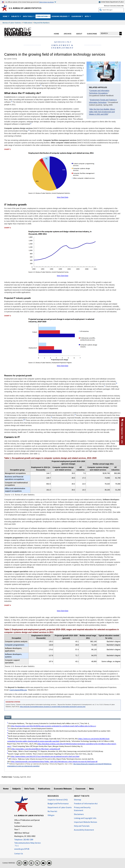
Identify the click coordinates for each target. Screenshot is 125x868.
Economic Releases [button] (60, 16)
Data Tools (29, 789)
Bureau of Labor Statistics (12, 23)
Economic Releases (63, 789)
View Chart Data (63, 197)
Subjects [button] (15, 16)
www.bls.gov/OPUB (22, 849)
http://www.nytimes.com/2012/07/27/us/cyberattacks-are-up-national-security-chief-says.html (45, 756)
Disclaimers (79, 814)
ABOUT (79, 34)
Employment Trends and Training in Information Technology (103, 101)
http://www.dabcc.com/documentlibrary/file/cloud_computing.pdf (36, 749)
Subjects (16, 789)
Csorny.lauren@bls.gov (18, 690)
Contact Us (19, 854)
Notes (8, 717)
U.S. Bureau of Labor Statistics (25, 8)
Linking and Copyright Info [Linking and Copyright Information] (85, 818)
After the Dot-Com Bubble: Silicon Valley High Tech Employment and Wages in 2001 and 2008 (102, 112)
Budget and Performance (58, 803)
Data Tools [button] (28, 16)
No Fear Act (52, 811)
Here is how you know (46, 2)
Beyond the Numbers (42, 23)
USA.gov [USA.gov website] (51, 815)
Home (6, 789)
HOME (57, 34)
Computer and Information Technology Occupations (99, 92)
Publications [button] (42, 16)
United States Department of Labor (111, 2)
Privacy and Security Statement (82, 809)
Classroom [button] (76, 16)
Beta (91, 789)
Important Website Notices (86, 822)
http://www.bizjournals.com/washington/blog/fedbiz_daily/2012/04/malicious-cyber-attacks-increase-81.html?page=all (54, 761)
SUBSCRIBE (92, 34)
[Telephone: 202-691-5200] (29, 840)
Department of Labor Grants (60, 807)
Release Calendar (110, 6)
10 (24, 420)
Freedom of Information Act (86, 803)
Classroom (80, 789)
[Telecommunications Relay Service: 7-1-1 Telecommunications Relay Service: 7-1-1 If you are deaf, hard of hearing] (29, 844)
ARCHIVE (68, 34)
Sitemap (78, 800)
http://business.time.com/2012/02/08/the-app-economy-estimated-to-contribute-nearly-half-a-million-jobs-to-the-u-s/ (54, 726)
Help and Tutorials (82, 826)
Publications (28, 23)
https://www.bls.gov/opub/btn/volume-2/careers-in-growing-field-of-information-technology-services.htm (53, 707)
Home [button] (5, 16)
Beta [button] (87, 16)
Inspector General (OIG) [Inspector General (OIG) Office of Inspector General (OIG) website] (58, 800)
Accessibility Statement (84, 830)
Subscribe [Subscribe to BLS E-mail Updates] (120, 6)
